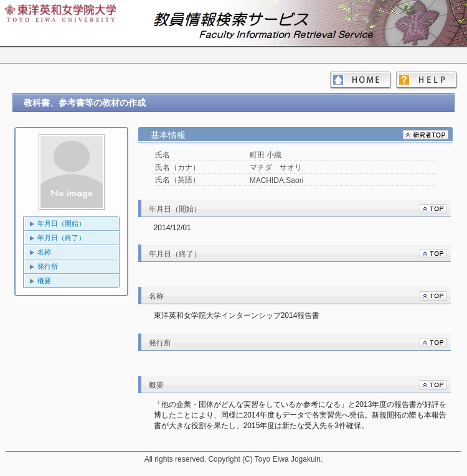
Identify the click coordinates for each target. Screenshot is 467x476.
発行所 (48, 266)
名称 (44, 252)
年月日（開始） (61, 223)
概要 (44, 281)
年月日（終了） (61, 238)
